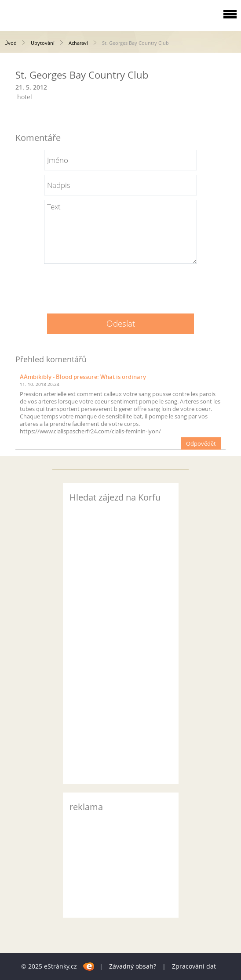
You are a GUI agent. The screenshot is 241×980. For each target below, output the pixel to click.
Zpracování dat (194, 966)
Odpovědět (201, 443)
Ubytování (43, 43)
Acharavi (78, 43)
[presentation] (120, 285)
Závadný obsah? (133, 966)
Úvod (11, 43)
